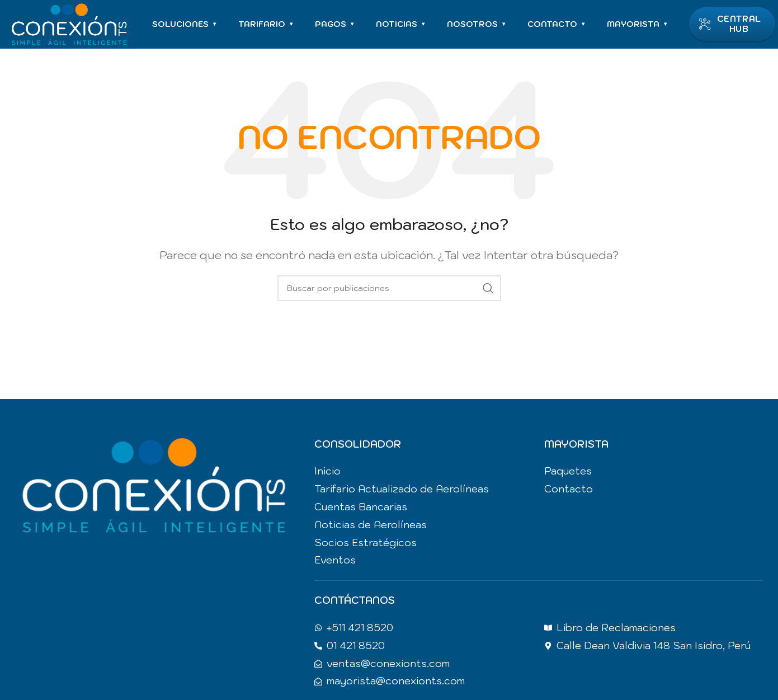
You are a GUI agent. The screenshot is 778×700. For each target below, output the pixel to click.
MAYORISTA (638, 25)
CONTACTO (558, 25)
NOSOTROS (478, 25)
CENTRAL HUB (731, 25)
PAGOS (336, 25)
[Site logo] (70, 24)
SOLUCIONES (186, 25)
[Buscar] (389, 290)
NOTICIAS (402, 25)
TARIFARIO (267, 25)
